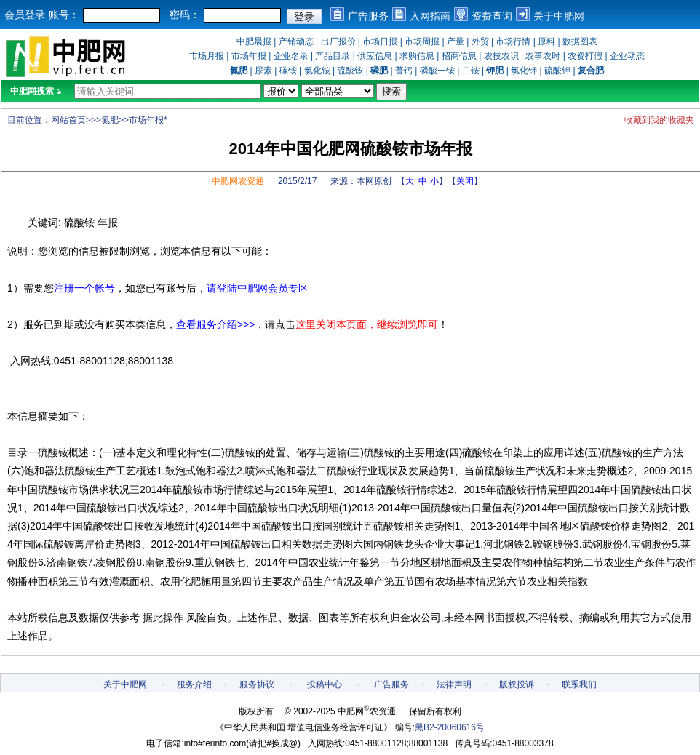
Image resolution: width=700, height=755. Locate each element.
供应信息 (375, 56)
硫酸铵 (350, 71)
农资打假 (585, 56)
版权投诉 (517, 684)
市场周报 (422, 41)
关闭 (465, 181)
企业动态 (627, 56)
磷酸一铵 (437, 71)
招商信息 (459, 56)
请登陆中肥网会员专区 (258, 288)
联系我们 (579, 684)
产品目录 (333, 56)
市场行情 (513, 41)
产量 (456, 41)
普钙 (404, 71)
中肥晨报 (254, 41)
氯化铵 (317, 71)
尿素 (263, 71)
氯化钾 (524, 71)
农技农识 (501, 56)
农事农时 (543, 56)
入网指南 (430, 16)
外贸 (480, 41)
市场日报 (380, 41)
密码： (185, 15)
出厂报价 (338, 41)
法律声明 (454, 684)
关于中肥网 (559, 16)
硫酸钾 (557, 71)
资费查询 (492, 16)
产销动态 (296, 41)
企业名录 (291, 56)
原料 (546, 41)
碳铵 (288, 71)
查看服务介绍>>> (216, 324)
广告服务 (368, 16)
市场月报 (207, 56)
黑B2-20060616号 (450, 727)
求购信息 (417, 56)
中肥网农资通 (238, 181)
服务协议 (257, 684)
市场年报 (249, 56)
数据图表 (580, 41)
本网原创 (374, 181)
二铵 (471, 71)
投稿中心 (325, 684)
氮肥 (110, 120)
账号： (64, 15)
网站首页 (68, 120)
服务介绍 (194, 684)
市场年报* (148, 120)
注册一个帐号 (84, 288)
